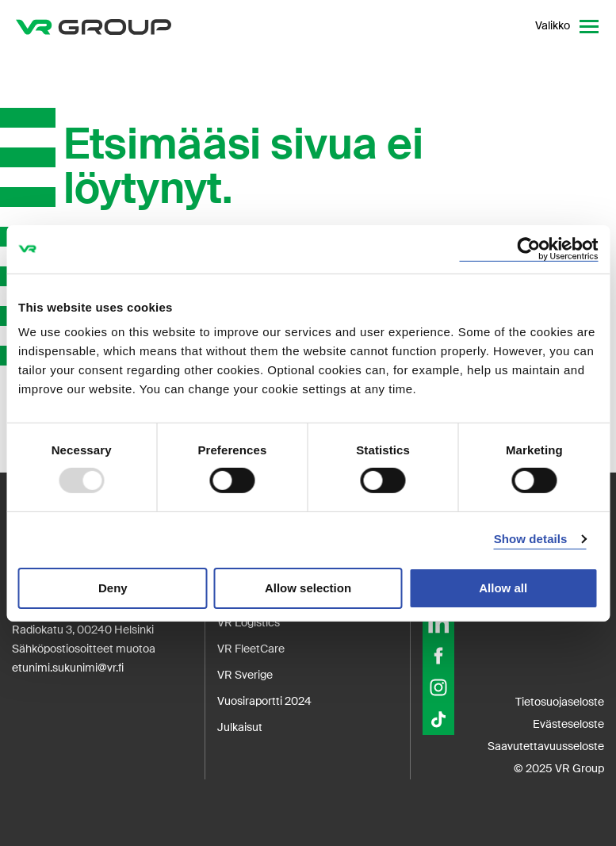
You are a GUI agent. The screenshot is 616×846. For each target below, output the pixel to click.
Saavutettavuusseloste (546, 746)
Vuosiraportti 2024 (264, 701)
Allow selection (308, 588)
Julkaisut (240, 727)
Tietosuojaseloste (560, 702)
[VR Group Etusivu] (94, 26)
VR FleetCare (251, 649)
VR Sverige (245, 675)
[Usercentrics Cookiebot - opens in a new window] (528, 249)
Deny (113, 588)
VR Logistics (249, 622)
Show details (531, 539)
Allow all (503, 588)
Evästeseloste (568, 724)
